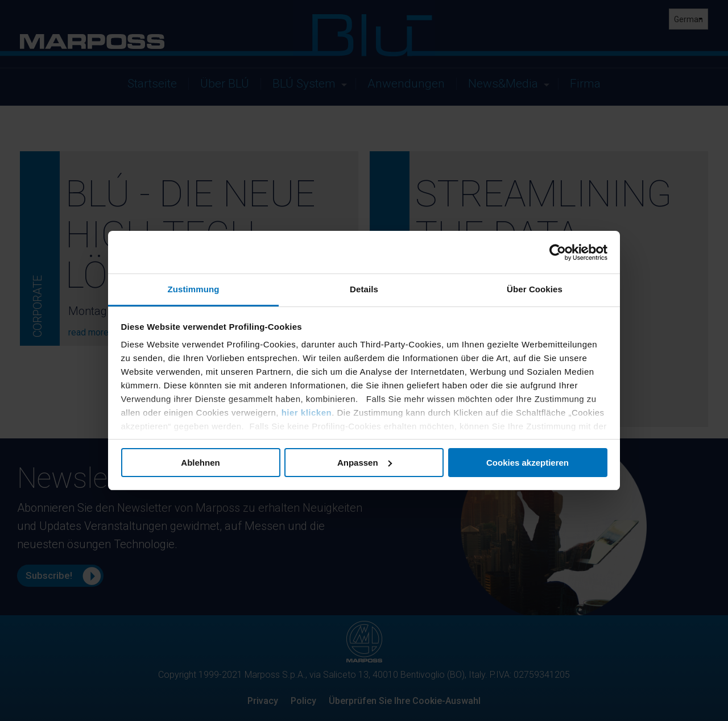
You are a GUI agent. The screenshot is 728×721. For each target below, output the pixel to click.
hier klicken (307, 413)
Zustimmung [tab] (194, 289)
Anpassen (365, 463)
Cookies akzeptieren (528, 463)
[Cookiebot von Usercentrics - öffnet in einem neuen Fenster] (558, 252)
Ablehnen (200, 463)
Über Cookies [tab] (535, 289)
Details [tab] (364, 289)
